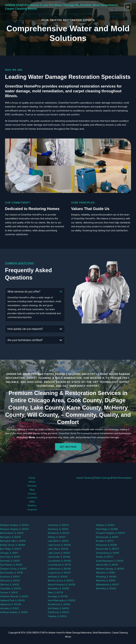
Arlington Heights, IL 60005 (14, 529)
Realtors (32, 505)
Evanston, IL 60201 (10, 577)
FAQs (32, 502)
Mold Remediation (122, 478)
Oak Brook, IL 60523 (58, 612)
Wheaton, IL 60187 (106, 573)
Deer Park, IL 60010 (10, 557)
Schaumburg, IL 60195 (108, 553)
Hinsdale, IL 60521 (9, 608)
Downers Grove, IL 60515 (13, 569)
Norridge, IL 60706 (58, 596)
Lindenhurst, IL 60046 (59, 569)
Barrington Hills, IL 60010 (13, 541)
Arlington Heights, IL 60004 (14, 525)
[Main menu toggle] (128, 7)
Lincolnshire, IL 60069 (59, 561)
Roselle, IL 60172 (105, 541)
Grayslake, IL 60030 (11, 588)
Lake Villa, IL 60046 (58, 549)
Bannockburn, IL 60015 (12, 533)
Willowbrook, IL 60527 (108, 585)
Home (32, 478)
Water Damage (103, 478)
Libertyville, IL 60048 (59, 557)
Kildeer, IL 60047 (57, 537)
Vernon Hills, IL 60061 (107, 565)
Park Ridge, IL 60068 (107, 529)
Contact (32, 494)
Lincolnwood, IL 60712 (59, 565)
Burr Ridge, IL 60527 (11, 549)
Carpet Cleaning (85, 478)
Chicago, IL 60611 (9, 553)
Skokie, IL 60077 (105, 557)
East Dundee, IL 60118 (11, 573)
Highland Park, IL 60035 (12, 600)
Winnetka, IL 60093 (106, 588)
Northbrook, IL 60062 (59, 604)
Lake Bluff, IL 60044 (58, 541)
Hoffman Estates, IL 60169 (14, 612)
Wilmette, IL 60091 (106, 581)
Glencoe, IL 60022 (10, 585)
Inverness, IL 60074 (58, 525)
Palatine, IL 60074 (57, 616)
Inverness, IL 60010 (58, 529)
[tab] (35, 305)
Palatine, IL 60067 (105, 525)
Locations (32, 497)
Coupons (32, 509)
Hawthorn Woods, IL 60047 (14, 596)
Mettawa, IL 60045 (58, 577)
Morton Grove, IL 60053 (61, 581)
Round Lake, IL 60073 (107, 549)
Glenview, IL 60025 (10, 581)
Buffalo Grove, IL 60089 (13, 545)
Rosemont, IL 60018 (106, 545)
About (32, 482)
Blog (32, 490)
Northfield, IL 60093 (58, 608)
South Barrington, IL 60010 (110, 561)
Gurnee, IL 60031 (9, 592)
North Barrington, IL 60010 (62, 600)
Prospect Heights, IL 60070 (110, 533)
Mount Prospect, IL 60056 (62, 585)
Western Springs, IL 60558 (110, 569)
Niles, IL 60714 (55, 592)
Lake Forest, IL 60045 (59, 545)
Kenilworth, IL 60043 (59, 533)
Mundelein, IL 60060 (59, 588)
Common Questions (19, 263)
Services (32, 486)
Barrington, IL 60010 (10, 537)
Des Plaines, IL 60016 (11, 565)
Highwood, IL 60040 (11, 604)
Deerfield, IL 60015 (10, 561)
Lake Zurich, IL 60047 (59, 553)
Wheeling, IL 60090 (106, 577)
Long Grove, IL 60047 (59, 573)
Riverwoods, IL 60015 (107, 537)
